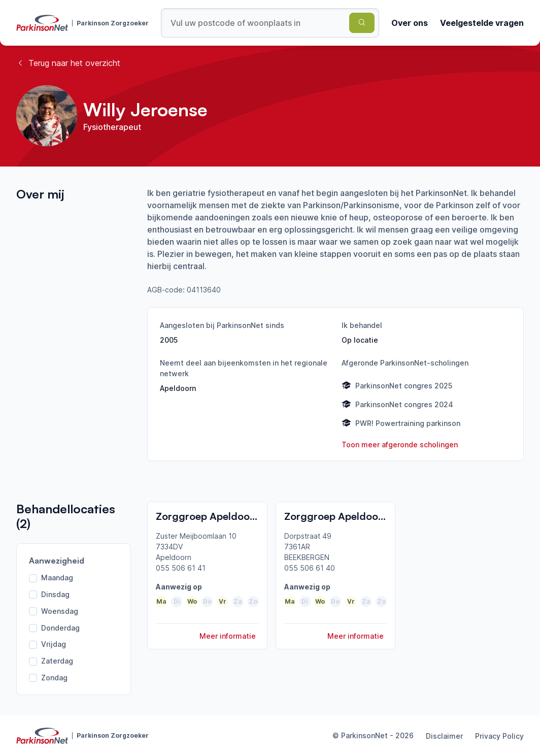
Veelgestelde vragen (482, 23)
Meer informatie (228, 636)
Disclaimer (444, 736)
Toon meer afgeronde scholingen (400, 445)
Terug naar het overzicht (68, 63)
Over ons (410, 23)
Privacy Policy (499, 736)
